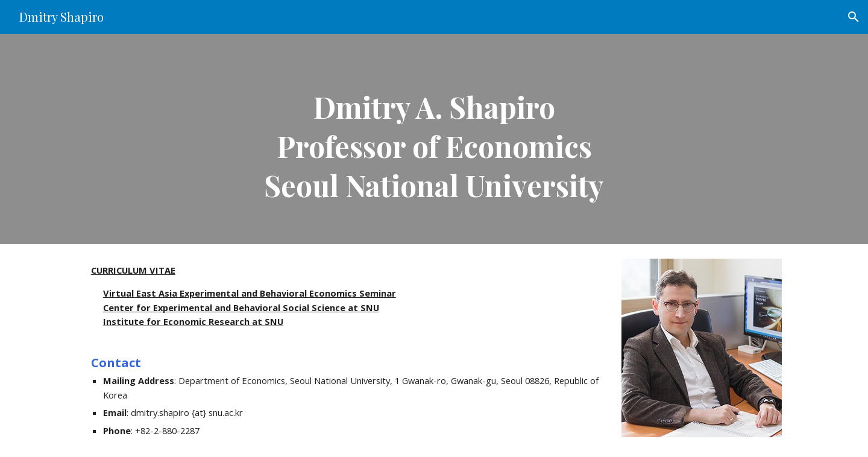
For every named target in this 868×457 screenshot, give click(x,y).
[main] (434, 139)
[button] (854, 17)
